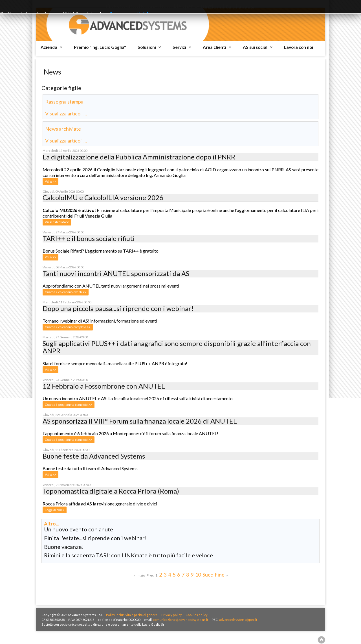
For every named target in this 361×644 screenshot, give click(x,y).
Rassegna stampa (64, 102)
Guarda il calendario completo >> (68, 327)
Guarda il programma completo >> (69, 405)
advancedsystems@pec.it (238, 620)
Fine (220, 575)
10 (198, 575)
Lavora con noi (299, 47)
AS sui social (255, 47)
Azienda (49, 47)
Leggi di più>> (55, 510)
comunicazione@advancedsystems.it (181, 620)
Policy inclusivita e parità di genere (132, 615)
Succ (208, 575)
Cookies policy (197, 615)
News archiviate (63, 129)
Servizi (179, 47)
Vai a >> (50, 181)
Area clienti (214, 47)
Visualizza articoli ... (66, 113)
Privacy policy (172, 615)
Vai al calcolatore (57, 222)
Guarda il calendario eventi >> (66, 292)
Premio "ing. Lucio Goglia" (100, 47)
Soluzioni (147, 47)
